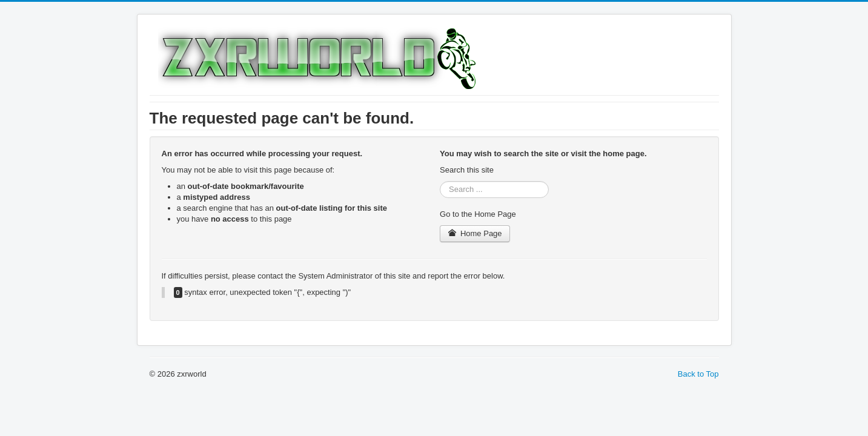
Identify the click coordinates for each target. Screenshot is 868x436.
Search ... (440, 181)
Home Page (475, 233)
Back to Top (698, 374)
